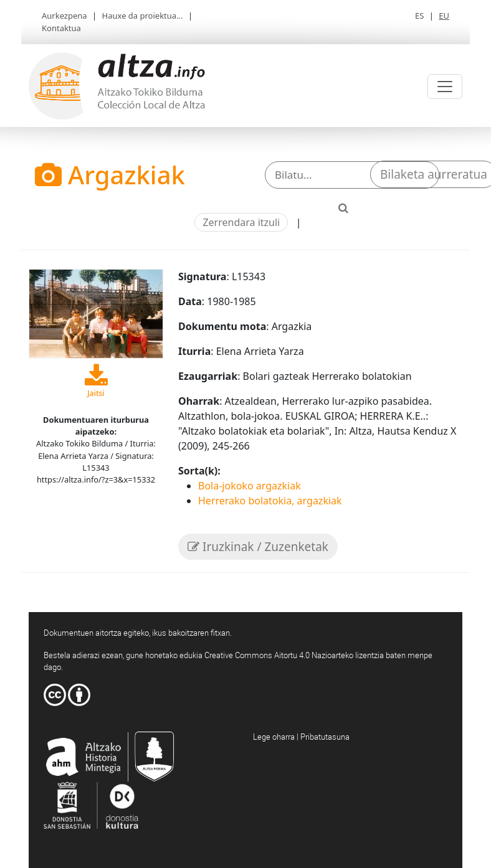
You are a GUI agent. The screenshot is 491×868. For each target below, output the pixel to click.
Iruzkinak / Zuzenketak (258, 547)
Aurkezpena (64, 16)
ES (419, 16)
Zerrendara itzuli (241, 222)
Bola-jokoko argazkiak (250, 486)
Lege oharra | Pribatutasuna (301, 737)
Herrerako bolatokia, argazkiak (270, 501)
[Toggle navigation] (445, 87)
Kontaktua (61, 28)
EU (444, 16)
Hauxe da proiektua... (143, 16)
